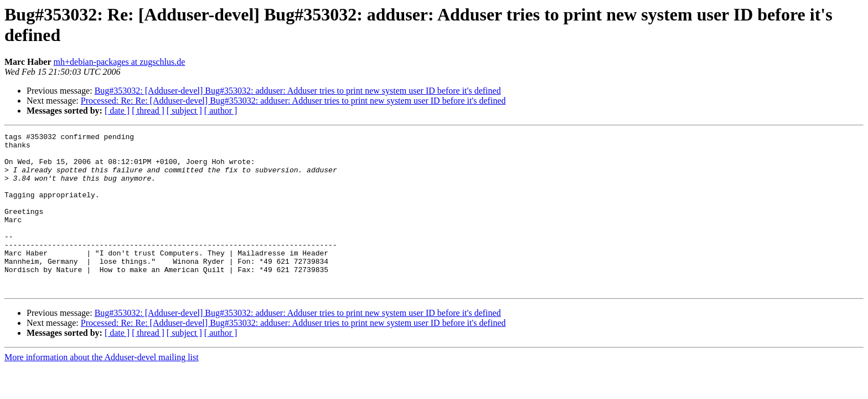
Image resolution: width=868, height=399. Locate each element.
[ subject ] (184, 111)
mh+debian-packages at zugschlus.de (120, 62)
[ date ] (117, 111)
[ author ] (221, 111)
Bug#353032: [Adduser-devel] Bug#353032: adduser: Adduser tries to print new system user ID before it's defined (298, 91)
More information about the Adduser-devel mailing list (102, 389)
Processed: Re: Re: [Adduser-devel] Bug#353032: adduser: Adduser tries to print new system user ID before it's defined (293, 101)
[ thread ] (148, 111)
